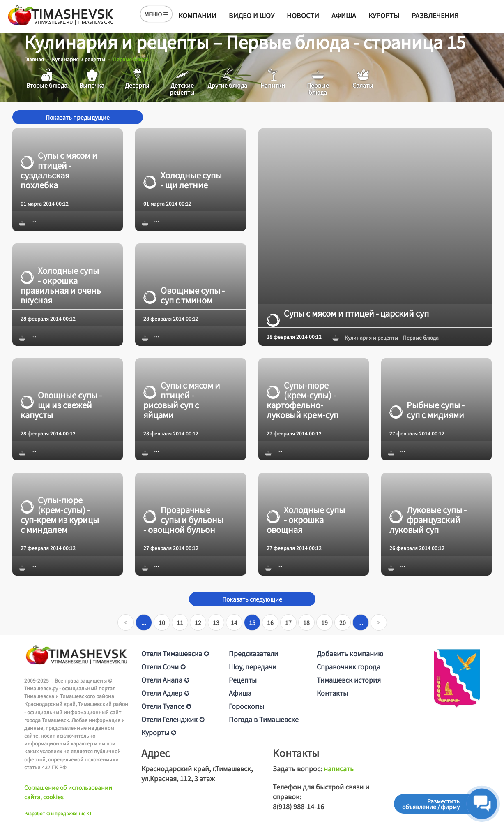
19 (324, 622)
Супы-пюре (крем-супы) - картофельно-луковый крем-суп (303, 400)
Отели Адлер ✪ (165, 692)
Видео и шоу (252, 15)
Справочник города (349, 666)
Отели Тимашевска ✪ (175, 653)
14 (234, 622)
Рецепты (243, 679)
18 (306, 622)
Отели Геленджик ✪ (173, 719)
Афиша (344, 15)
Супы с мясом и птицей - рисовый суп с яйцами (182, 400)
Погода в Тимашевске (264, 719)
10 (162, 622)
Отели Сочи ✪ (163, 666)
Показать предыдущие (78, 117)
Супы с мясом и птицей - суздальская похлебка (59, 170)
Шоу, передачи (253, 666)
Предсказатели (253, 653)
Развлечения (435, 15)
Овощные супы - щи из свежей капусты (61, 405)
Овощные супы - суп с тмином (184, 295)
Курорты (384, 15)
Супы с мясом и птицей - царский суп (348, 313)
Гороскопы (246, 706)
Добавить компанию (350, 653)
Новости (303, 15)
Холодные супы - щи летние (183, 180)
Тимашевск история (349, 679)
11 (180, 622)
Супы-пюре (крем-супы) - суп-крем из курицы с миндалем (60, 515)
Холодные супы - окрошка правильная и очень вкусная (61, 285)
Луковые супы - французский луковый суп (428, 520)
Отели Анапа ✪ (165, 679)
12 (198, 622)
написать (339, 768)
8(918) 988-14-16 (298, 806)
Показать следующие (252, 599)
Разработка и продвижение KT (58, 813)
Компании (197, 15)
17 (288, 622)
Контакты (332, 692)
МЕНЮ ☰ (156, 14)
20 (343, 622)
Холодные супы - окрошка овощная (306, 520)
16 (270, 622)
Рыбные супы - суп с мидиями (427, 410)
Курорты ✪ (159, 732)
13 (216, 622)
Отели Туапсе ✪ (166, 706)
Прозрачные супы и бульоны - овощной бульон (183, 520)
